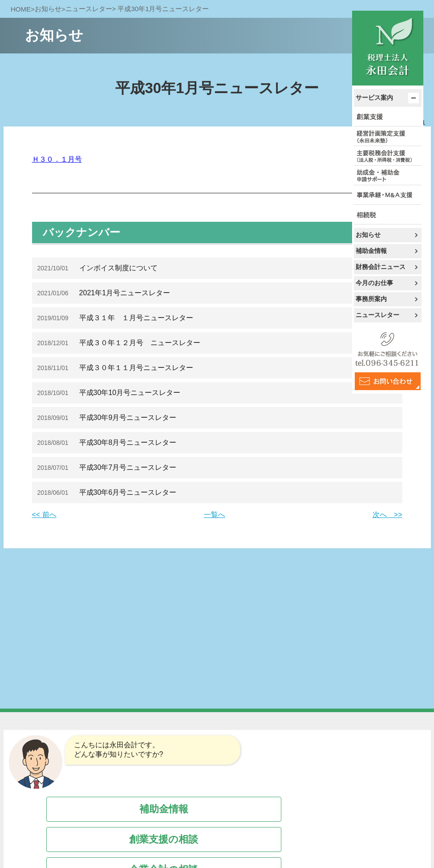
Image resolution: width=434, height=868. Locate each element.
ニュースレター (377, 315)
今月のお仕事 (374, 283)
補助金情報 (371, 251)
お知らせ (368, 235)
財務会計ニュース (381, 267)
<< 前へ (44, 515)
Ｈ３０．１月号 (57, 159)
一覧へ (215, 515)
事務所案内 (371, 299)
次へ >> (387, 515)
